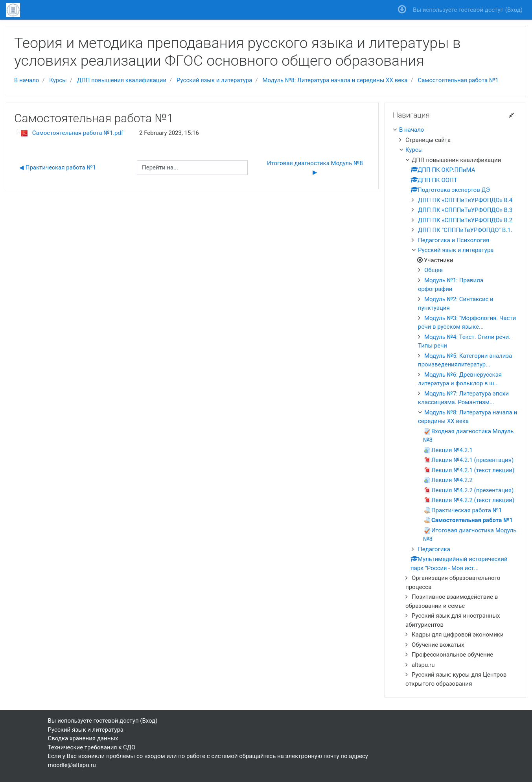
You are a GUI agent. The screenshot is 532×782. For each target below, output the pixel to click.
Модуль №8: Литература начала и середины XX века (335, 80)
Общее (434, 270)
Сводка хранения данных (83, 738)
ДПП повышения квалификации (122, 80)
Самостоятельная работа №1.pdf (78, 133)
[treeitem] (455, 130)
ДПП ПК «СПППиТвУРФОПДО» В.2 (465, 220)
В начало (27, 80)
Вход (514, 10)
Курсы (58, 80)
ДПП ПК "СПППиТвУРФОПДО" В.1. (465, 230)
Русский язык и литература (214, 80)
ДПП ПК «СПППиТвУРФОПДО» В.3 (465, 210)
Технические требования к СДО (92, 747)
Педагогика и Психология (454, 240)
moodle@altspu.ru (72, 765)
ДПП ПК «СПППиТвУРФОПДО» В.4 (465, 200)
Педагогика (434, 549)
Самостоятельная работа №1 (458, 80)
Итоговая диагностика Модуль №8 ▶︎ (316, 168)
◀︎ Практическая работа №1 (58, 167)
